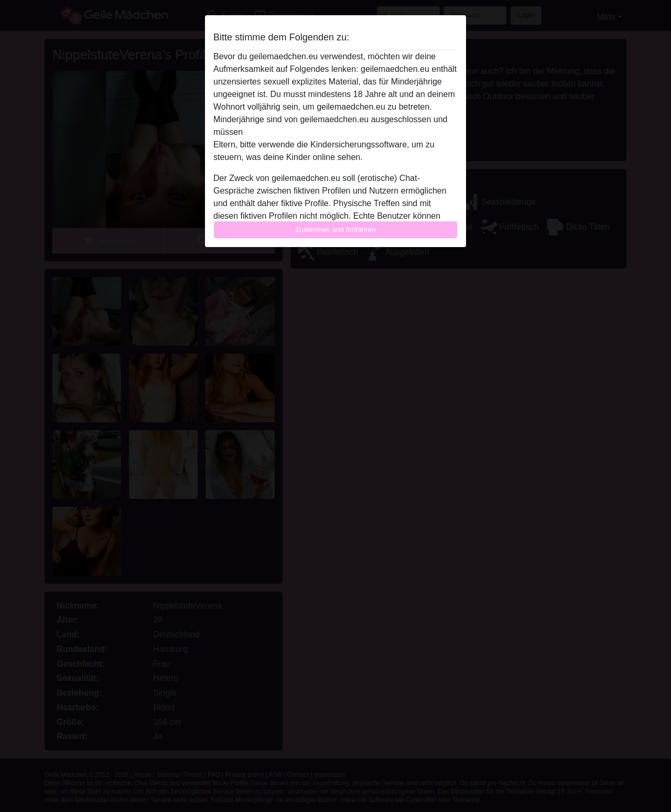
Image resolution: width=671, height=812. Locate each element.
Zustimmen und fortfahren (335, 229)
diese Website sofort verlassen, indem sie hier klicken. (345, 132)
